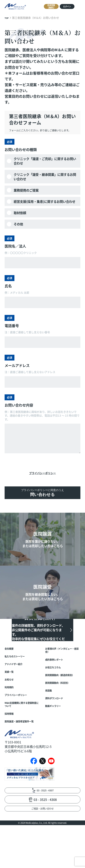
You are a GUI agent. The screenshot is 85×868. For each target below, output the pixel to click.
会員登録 (41, 7)
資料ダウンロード (58, 725)
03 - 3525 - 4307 (45, 830)
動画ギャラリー (56, 734)
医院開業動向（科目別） (62, 707)
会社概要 (11, 662)
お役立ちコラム (56, 684)
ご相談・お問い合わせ (42, 850)
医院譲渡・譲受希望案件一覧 (22, 750)
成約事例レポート (58, 676)
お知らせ (11, 698)
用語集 (50, 716)
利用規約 (11, 707)
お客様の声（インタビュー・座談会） (62, 664)
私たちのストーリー (19, 671)
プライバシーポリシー (42, 474)
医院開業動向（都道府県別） (62, 696)
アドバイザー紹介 (17, 680)
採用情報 (11, 738)
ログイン (62, 7)
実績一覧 (11, 689)
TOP (7, 18)
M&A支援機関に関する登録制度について (22, 727)
